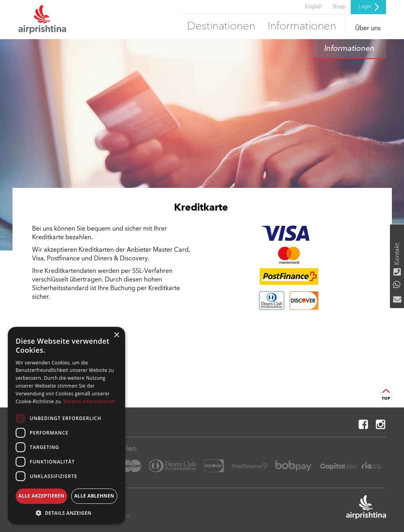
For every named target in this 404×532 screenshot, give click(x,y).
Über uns (368, 29)
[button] (66, 513)
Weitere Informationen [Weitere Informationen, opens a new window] (90, 401)
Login (368, 7)
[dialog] (66, 426)
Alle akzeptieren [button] (41, 496)
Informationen (302, 27)
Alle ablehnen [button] (94, 496)
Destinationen (221, 27)
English (314, 7)
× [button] (116, 335)
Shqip (339, 7)
